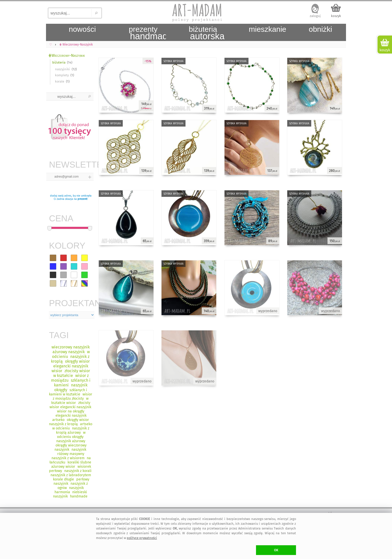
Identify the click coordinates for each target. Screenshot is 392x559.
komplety (62, 75)
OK (276, 550)
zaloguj (315, 16)
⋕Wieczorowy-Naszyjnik (66, 55)
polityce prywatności (142, 538)
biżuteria (59, 62)
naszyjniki (62, 69)
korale (60, 81)
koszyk (336, 16)
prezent (82, 199)
